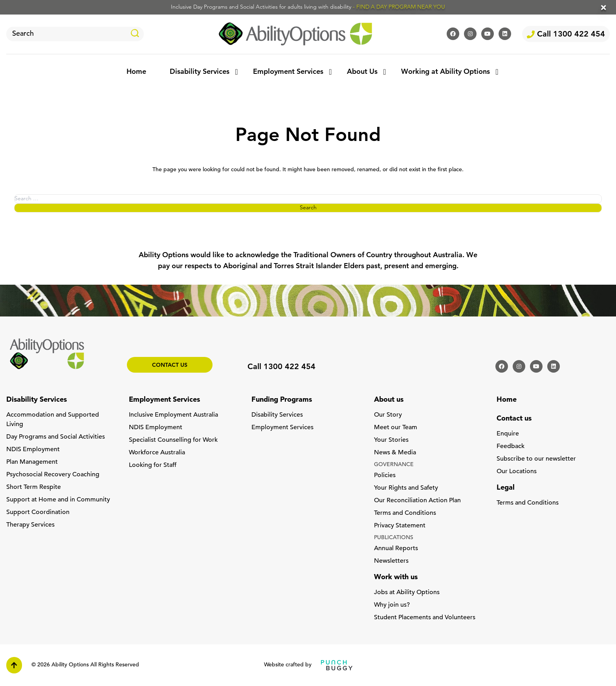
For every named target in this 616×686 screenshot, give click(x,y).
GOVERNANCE (394, 465)
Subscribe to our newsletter (536, 459)
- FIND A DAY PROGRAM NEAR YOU (399, 7)
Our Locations (517, 472)
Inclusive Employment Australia (173, 415)
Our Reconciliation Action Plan (417, 501)
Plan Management (32, 462)
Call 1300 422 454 (566, 35)
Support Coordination (38, 512)
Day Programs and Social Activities (56, 437)
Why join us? (392, 605)
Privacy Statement (400, 526)
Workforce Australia (157, 453)
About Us (362, 72)
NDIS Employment (33, 450)
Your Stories (391, 440)
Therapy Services (30, 525)
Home (136, 72)
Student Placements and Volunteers (425, 618)
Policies (385, 476)
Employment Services (288, 72)
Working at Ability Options (445, 72)
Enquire (508, 434)
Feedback (511, 446)
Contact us (170, 365)
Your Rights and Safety (406, 488)
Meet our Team (396, 428)
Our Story (388, 415)
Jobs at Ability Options (407, 593)
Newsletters (391, 561)
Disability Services (200, 72)
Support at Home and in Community (58, 500)
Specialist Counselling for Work (173, 440)
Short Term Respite (34, 487)
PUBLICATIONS (394, 538)
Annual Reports (396, 549)
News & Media (395, 453)
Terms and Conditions (405, 513)
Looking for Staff (153, 465)
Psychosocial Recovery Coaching (53, 475)
